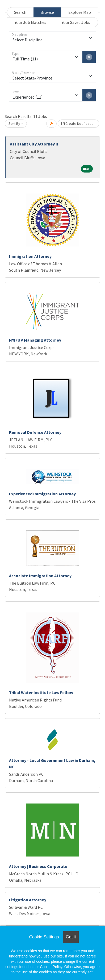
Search (20, 12)
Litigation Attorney (28, 900)
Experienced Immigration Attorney (42, 494)
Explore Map (80, 12)
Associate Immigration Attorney (40, 576)
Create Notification (78, 123)
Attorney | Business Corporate (38, 866)
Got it (71, 937)
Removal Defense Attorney (35, 432)
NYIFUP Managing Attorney (35, 340)
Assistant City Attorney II (34, 144)
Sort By (14, 123)
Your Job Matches (30, 22)
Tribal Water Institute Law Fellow (41, 692)
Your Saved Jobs (76, 22)
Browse (47, 12)
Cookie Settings (44, 937)
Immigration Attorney (30, 256)
